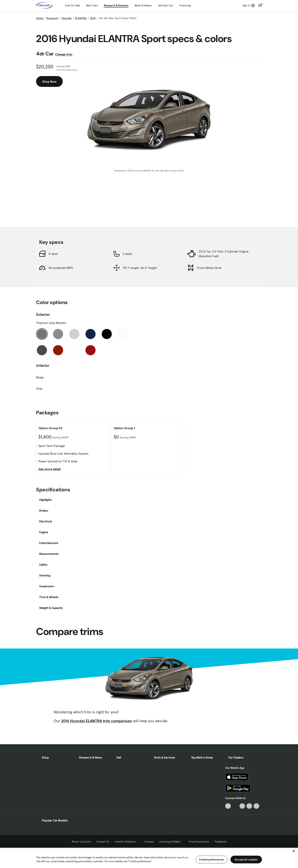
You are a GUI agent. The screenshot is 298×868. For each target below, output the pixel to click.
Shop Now (49, 81)
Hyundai (67, 18)
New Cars (92, 5)
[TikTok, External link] (228, 806)
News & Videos (143, 5)
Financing (185, 5)
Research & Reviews (116, 5)
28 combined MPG (61, 268)
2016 (93, 18)
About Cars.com (81, 842)
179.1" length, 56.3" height (140, 268)
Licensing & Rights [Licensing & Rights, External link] (171, 842)
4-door (53, 254)
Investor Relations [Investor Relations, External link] (127, 842)
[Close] (294, 851)
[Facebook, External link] (235, 806)
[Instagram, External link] (249, 806)
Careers (149, 842)
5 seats (127, 254)
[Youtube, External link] (242, 806)
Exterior (43, 314)
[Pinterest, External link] (256, 806)
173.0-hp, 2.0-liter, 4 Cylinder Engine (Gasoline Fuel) (224, 254)
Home (40, 18)
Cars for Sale (72, 5)
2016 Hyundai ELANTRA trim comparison (97, 721)
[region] (149, 858)
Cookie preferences (212, 860)
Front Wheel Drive (209, 268)
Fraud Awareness (199, 842)
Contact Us (103, 842)
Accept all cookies (246, 860)
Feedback (221, 842)
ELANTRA (81, 18)
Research (52, 18)
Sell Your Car (166, 5)
